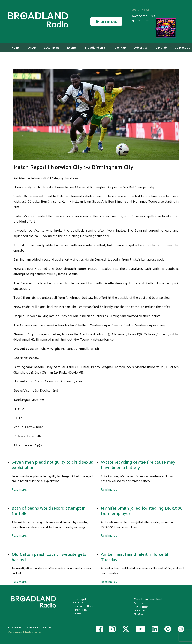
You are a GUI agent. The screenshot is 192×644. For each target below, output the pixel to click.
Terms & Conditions (83, 606)
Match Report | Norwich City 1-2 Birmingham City (73, 167)
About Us (138, 614)
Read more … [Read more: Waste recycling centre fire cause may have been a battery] (109, 489)
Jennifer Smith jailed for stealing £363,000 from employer (142, 510)
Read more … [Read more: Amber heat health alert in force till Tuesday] (109, 581)
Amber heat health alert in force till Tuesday (135, 557)
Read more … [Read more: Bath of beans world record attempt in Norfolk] (20, 535)
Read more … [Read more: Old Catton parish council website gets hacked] (20, 581)
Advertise (139, 603)
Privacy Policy (80, 610)
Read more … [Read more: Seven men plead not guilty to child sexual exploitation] (20, 489)
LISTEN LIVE (106, 21)
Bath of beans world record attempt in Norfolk (49, 510)
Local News (72, 178)
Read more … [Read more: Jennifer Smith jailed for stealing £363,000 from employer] (109, 535)
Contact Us (139, 610)
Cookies (77, 613)
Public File (78, 602)
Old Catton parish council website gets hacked (49, 557)
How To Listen (141, 607)
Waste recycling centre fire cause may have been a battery (138, 464)
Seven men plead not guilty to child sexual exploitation (53, 464)
